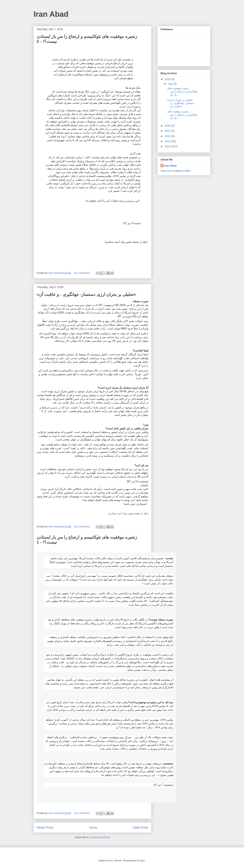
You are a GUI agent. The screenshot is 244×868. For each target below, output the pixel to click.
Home (93, 828)
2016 (168, 126)
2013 (168, 141)
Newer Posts (45, 828)
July (171, 84)
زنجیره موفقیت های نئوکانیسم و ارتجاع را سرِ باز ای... (182, 91)
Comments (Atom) (100, 837)
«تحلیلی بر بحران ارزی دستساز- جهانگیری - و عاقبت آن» (86, 294)
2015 (168, 131)
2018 (168, 79)
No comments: (83, 273)
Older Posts (141, 828)
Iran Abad (51, 14)
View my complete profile (175, 171)
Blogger (141, 860)
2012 (168, 146)
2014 (168, 136)
